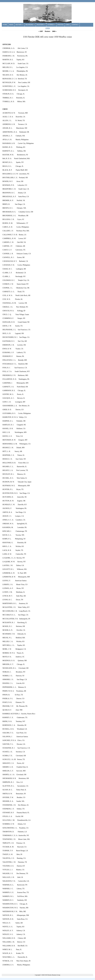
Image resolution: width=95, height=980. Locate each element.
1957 (41, 31)
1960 (54, 31)
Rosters (47, 31)
